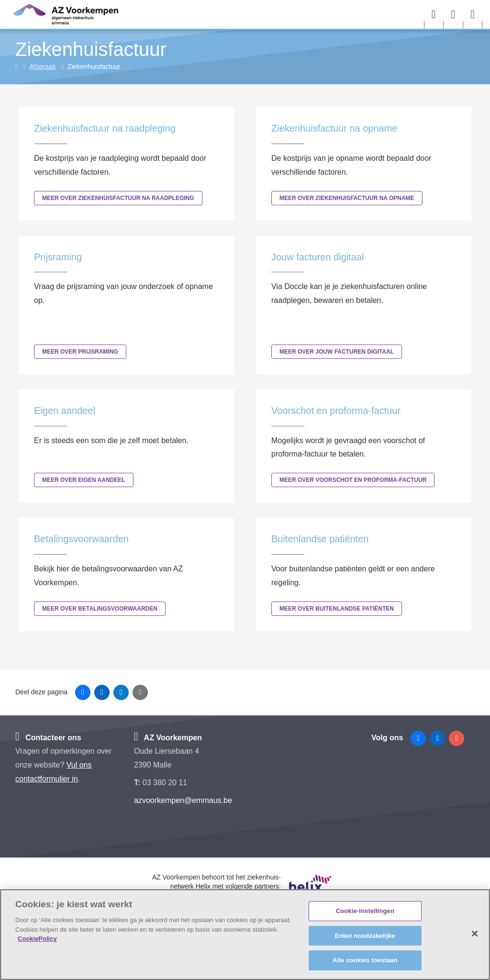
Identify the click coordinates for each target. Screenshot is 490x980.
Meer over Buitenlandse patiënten (337, 609)
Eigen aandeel (65, 411)
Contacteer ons (48, 738)
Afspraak (42, 67)
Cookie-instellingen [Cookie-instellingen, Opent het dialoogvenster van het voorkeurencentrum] (365, 911)
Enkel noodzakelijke (365, 936)
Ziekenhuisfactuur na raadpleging (105, 128)
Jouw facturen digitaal (317, 257)
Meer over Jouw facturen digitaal (337, 352)
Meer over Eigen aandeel (84, 480)
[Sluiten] (475, 934)
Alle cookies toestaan (365, 960)
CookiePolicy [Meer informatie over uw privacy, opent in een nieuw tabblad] (37, 939)
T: (138, 783)
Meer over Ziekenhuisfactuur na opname (347, 198)
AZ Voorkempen (168, 738)
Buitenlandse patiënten (320, 539)
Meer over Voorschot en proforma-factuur (353, 480)
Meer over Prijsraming (80, 352)
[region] (245, 935)
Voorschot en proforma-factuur (336, 411)
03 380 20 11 (165, 783)
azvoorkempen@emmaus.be (183, 800)
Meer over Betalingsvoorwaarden (100, 609)
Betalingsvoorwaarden (81, 539)
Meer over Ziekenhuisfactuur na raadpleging (118, 198)
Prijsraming (58, 257)
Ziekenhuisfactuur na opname (334, 128)
